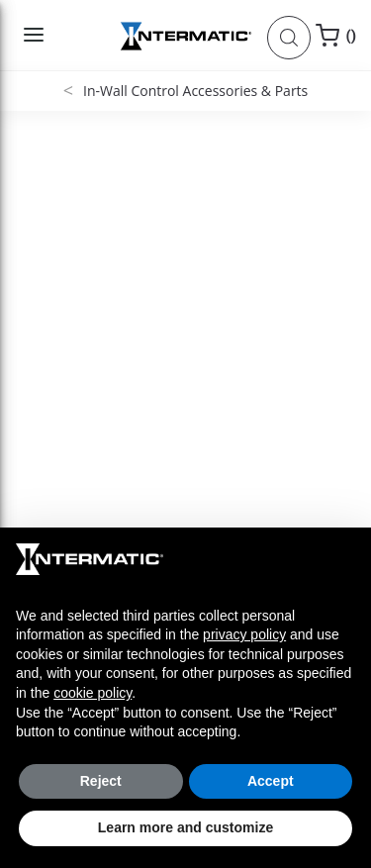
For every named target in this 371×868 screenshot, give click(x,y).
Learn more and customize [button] (185, 827)
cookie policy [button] (93, 693)
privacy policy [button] (244, 634)
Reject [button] (101, 781)
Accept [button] (271, 781)
